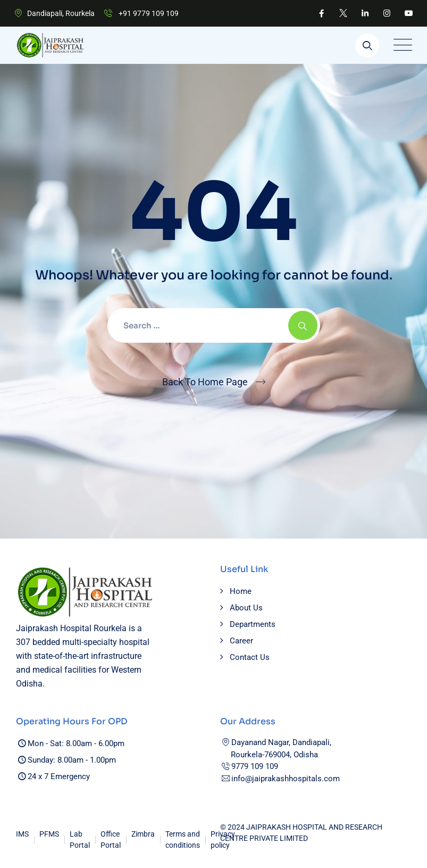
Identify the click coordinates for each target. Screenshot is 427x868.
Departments (253, 624)
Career (241, 641)
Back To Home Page (205, 382)
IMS (22, 834)
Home (241, 591)
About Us (246, 608)
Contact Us (250, 657)
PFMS (49, 834)
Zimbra (143, 834)
